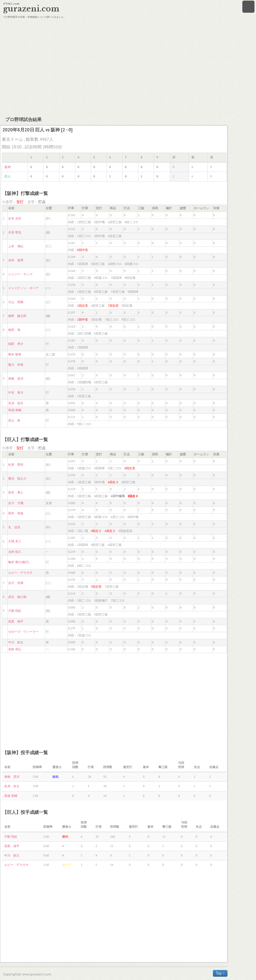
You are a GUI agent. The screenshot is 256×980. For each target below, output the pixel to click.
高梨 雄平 (16, 621)
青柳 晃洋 (16, 379)
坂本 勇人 (16, 492)
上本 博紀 (16, 246)
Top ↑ (220, 973)
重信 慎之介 (17, 478)
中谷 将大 (16, 393)
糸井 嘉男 (16, 260)
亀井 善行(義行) (19, 562)
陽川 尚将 (16, 365)
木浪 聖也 (15, 232)
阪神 (8, 167)
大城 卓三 (15, 541)
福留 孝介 (16, 344)
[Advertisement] (128, 67)
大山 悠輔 (16, 302)
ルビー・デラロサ (20, 573)
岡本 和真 (16, 513)
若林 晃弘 (15, 649)
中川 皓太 (16, 642)
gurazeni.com (31, 9)
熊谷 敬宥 (15, 354)
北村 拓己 (15, 552)
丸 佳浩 (14, 527)
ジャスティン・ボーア (23, 288)
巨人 (8, 176)
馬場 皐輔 (15, 410)
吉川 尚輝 (16, 583)
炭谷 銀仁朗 (17, 597)
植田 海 (14, 330)
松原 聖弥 (16, 465)
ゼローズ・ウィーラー (23, 632)
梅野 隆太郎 (17, 316)
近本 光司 (15, 218)
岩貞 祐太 (16, 403)
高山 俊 (14, 420)
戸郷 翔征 (15, 611)
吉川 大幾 (16, 503)
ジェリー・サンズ (20, 274)
